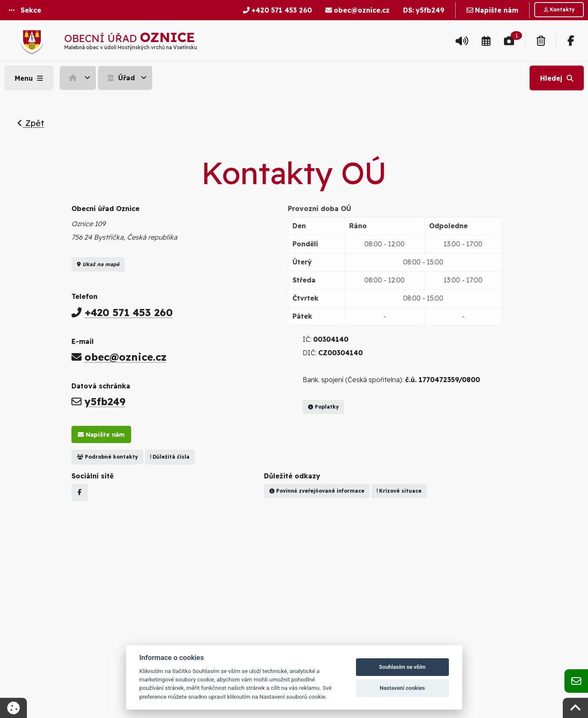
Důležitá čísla (170, 457)
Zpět (31, 123)
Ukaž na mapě (98, 264)
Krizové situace (399, 491)
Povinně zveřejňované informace (317, 491)
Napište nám (101, 435)
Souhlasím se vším (402, 667)
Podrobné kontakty (107, 457)
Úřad (120, 78)
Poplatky (323, 407)
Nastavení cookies (402, 688)
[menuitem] (79, 78)
